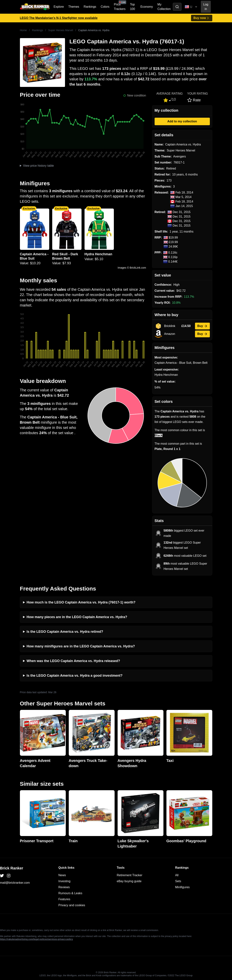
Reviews (64, 887)
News (62, 875)
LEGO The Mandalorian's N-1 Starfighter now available (59, 18)
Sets (178, 881)
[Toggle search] (177, 7)
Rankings (90, 7)
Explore (59, 7)
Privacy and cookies (72, 905)
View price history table (38, 166)
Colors (105, 7)
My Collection (164, 7)
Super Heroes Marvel (61, 30)
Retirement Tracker (130, 875)
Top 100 (133, 7)
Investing (64, 881)
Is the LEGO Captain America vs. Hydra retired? (65, 632)
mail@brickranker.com (15, 883)
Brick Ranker (12, 868)
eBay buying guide (129, 881)
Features (64, 899)
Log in (206, 7)
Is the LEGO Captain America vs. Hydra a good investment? (75, 676)
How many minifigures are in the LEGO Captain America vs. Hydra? (81, 646)
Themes (74, 7)
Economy (147, 7)
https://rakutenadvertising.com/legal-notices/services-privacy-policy (36, 939)
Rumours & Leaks (70, 893)
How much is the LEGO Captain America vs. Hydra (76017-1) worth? (81, 602)
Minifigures (182, 887)
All (177, 875)
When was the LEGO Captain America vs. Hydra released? (73, 661)
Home (23, 30)
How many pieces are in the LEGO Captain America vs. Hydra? (77, 617)
